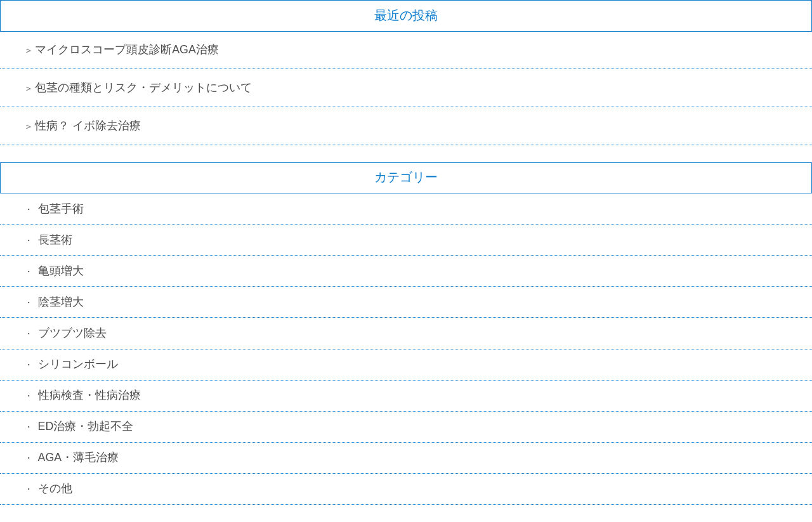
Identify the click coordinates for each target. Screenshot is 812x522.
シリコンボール (78, 364)
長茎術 (55, 240)
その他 (55, 488)
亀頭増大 (61, 271)
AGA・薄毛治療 (79, 457)
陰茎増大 (61, 302)
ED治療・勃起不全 (86, 426)
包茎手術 (61, 209)
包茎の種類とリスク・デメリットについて (143, 88)
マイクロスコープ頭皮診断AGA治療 (127, 49)
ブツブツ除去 (72, 333)
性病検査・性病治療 (89, 395)
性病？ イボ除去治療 (88, 126)
